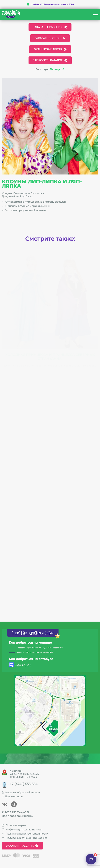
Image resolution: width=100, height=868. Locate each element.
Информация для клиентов (22, 830)
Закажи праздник (22, 846)
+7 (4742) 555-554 (24, 784)
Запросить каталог (50, 60)
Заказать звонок (50, 38)
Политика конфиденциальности (25, 834)
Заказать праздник (50, 27)
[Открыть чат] (91, 859)
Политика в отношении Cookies (25, 838)
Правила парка (14, 825)
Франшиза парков (50, 49)
